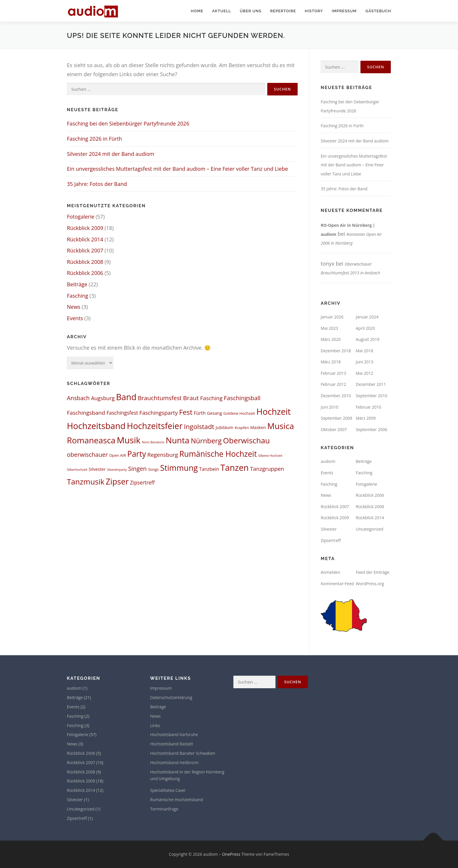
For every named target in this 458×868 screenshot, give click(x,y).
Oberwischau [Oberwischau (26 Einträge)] (247, 440)
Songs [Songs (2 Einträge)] (153, 469)
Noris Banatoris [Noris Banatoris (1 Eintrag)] (153, 442)
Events (75, 318)
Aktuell (222, 11)
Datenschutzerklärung (171, 697)
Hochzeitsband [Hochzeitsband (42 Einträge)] (96, 426)
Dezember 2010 (336, 396)
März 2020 (331, 339)
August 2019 (368, 339)
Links (155, 725)
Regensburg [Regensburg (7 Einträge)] (163, 455)
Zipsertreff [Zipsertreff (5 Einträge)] (142, 483)
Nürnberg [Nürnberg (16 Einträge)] (206, 441)
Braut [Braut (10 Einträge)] (191, 398)
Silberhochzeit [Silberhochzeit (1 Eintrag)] (77, 470)
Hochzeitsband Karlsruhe (174, 734)
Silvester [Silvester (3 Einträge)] (97, 469)
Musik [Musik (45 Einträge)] (129, 440)
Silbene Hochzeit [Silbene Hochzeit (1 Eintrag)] (270, 456)
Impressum (344, 11)
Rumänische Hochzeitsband (177, 800)
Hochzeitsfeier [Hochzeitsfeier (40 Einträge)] (155, 426)
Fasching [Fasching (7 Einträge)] (211, 398)
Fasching (78, 296)
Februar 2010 (368, 407)
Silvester (329, 529)
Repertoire (283, 11)
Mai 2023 (329, 328)
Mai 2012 (365, 373)
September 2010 (372, 396)
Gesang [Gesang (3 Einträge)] (215, 413)
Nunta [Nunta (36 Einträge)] (177, 440)
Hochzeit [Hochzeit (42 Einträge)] (274, 411)
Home (197, 11)
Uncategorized (369, 529)
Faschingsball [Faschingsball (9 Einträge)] (242, 398)
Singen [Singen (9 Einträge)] (137, 468)
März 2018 (331, 362)
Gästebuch (378, 11)
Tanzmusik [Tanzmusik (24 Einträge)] (86, 482)
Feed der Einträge (373, 572)
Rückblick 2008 (85, 262)
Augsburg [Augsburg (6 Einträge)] (103, 398)
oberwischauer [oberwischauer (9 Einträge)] (87, 454)
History (314, 11)
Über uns (251, 11)
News (74, 307)
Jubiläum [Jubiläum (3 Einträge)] (224, 427)
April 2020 (365, 328)
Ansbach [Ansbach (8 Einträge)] (78, 398)
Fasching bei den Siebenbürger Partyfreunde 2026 (128, 123)
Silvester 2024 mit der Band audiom (111, 154)
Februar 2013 (333, 373)
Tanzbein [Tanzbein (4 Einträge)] (209, 469)
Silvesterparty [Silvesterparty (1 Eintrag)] (117, 470)
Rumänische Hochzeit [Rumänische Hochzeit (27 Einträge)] (218, 454)
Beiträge (77, 284)
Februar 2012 (333, 384)
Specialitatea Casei (168, 790)
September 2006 (372, 429)
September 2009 (336, 418)
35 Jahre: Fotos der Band (97, 184)
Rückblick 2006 (85, 273)
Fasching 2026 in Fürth (94, 139)
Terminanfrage (164, 809)
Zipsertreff (331, 540)
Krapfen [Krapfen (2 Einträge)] (242, 428)
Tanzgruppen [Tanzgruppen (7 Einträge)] (267, 469)
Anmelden (331, 572)
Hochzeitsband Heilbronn (174, 762)
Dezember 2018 (336, 351)
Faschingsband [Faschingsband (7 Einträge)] (86, 413)
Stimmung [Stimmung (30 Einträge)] (179, 468)
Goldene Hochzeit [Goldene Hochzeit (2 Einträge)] (239, 413)
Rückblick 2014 (85, 239)
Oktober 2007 (334, 429)
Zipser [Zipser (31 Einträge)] (117, 481)
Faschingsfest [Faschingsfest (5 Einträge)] (122, 413)
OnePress (231, 854)
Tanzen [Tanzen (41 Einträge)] (235, 467)
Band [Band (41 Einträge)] (126, 397)
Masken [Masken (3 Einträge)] (258, 427)
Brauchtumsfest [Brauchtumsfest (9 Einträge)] (160, 398)
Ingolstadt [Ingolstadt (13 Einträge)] (199, 427)
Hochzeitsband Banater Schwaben (183, 753)
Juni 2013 (365, 362)
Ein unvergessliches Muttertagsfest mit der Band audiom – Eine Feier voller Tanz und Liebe (177, 169)
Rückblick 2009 (85, 228)
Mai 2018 (365, 351)
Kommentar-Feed (337, 584)
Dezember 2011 (371, 384)
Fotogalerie (81, 217)
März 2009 (366, 418)
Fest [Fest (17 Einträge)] (186, 412)
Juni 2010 (329, 407)
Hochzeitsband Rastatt (172, 744)
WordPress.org (370, 584)
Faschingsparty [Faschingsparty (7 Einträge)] (158, 413)
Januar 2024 (367, 317)
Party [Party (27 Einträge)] (137, 454)
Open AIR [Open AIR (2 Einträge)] (118, 455)
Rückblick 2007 (85, 250)
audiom (328, 461)
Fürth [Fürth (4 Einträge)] (199, 413)
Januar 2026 (332, 317)
